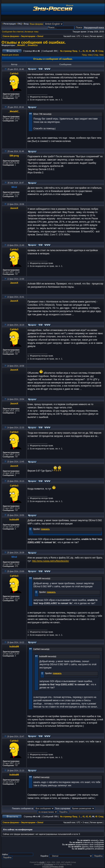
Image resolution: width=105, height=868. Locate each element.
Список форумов (11, 36)
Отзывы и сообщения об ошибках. (34, 42)
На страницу (66, 51)
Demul (40, 36)
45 (96, 51)
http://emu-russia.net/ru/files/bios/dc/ (51, 561)
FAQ (20, 24)
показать (45, 529)
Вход (26, 24)
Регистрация (10, 24)
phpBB (42, 862)
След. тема (98, 55)
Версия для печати (10, 55)
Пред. (75, 51)
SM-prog (14, 156)
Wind (14, 187)
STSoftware (48, 864)
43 (90, 51)
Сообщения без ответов (13, 32)
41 (83, 51)
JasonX (14, 208)
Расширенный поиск (94, 28)
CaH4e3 (14, 74)
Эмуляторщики (28, 36)
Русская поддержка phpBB (53, 866)
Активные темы (32, 32)
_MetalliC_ (21, 45)
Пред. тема (87, 55)
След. (101, 51)
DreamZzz (33, 45)
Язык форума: (37, 24)
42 (87, 51)
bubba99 (14, 520)
